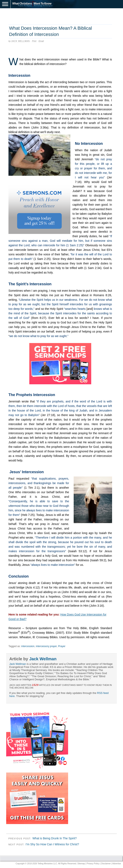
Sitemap (81, 864)
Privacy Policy (93, 864)
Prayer (62, 646)
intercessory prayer (46, 646)
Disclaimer (106, 864)
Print (34, 41)
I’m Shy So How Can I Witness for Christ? (52, 844)
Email (41, 41)
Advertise (117, 864)
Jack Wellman (20, 41)
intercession (28, 646)
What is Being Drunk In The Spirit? (55, 838)
